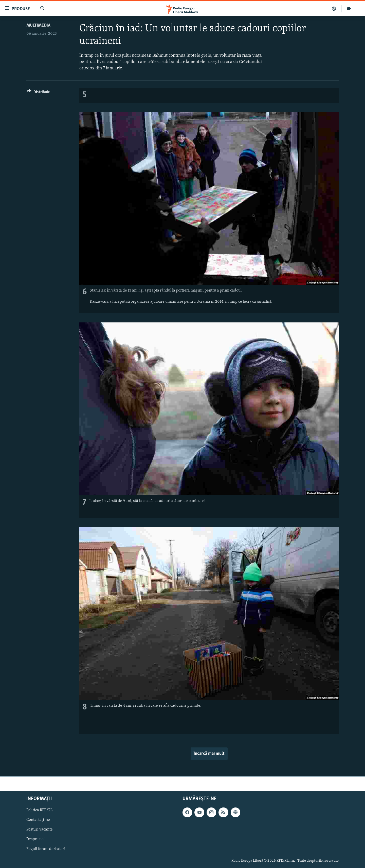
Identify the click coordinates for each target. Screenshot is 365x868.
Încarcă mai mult (209, 754)
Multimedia (38, 25)
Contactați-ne (38, 820)
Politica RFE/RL (40, 811)
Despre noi (36, 839)
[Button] (38, 93)
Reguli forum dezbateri (46, 849)
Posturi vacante (40, 830)
